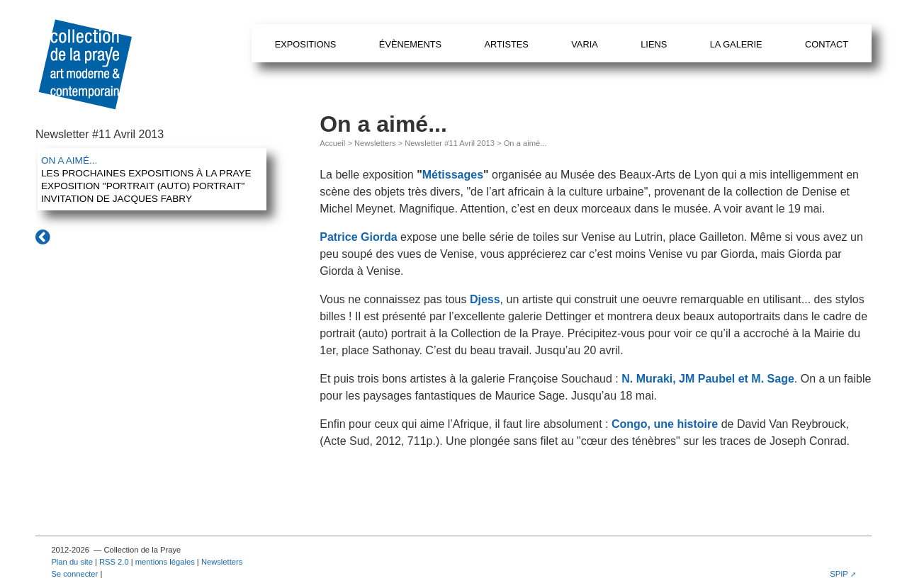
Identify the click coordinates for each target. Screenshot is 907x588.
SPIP (839, 574)
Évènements (410, 44)
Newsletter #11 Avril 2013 (450, 143)
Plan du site (72, 562)
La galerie (736, 44)
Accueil (332, 143)
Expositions (306, 44)
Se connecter (74, 574)
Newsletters (375, 143)
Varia (584, 44)
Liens (654, 44)
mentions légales (165, 562)
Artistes (506, 44)
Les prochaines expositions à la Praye (146, 173)
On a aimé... (69, 160)
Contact (827, 44)
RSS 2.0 (114, 562)
